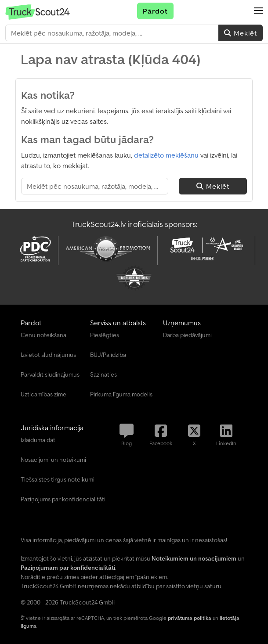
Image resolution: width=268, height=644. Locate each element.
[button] (258, 11)
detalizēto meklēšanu (166, 155)
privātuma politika (190, 618)
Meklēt (241, 33)
